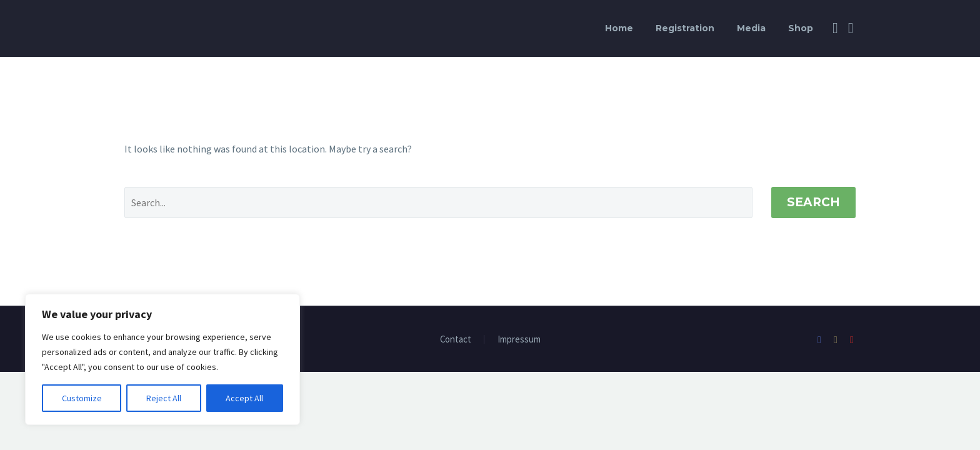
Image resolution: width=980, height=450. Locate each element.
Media (751, 28)
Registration (685, 28)
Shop (801, 28)
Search (813, 202)
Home (619, 28)
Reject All (164, 398)
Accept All (244, 398)
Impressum (519, 340)
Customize (82, 398)
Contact (456, 340)
